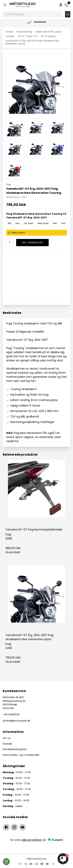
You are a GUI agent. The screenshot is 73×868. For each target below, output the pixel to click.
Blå (9, 223)
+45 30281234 (11, 714)
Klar (18, 223)
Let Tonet (29, 223)
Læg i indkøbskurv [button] (32, 243)
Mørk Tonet (43, 223)
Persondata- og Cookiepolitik (21, 755)
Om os (7, 738)
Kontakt (7, 744)
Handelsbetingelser (15, 749)
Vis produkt (13, 552)
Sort (63, 223)
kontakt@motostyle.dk (16, 721)
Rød (55, 223)
